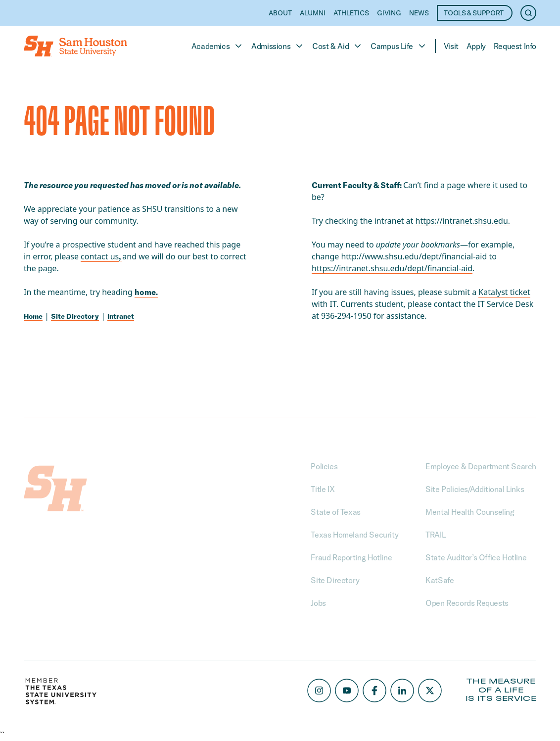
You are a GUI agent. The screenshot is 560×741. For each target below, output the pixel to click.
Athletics (351, 13)
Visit (451, 46)
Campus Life (399, 46)
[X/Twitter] (430, 691)
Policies (324, 466)
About (280, 13)
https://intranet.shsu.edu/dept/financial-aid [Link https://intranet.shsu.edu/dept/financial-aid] (392, 268)
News (419, 13)
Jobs (318, 603)
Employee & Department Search (481, 466)
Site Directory (75, 316)
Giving (389, 13)
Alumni (313, 13)
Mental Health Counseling (470, 512)
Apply (476, 46)
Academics (217, 46)
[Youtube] (347, 691)
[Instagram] (319, 691)
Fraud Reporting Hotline (351, 557)
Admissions (278, 46)
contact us (100, 256)
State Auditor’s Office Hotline (476, 557)
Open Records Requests (467, 603)
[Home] (75, 46)
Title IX (323, 489)
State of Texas (335, 512)
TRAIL (435, 535)
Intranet (121, 316)
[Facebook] (374, 691)
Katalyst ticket (504, 292)
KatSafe (440, 580)
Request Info (515, 46)
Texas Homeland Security (354, 535)
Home (33, 316)
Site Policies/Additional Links (475, 489)
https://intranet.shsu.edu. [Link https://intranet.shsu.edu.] (463, 221)
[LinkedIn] (402, 691)
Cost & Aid (337, 46)
